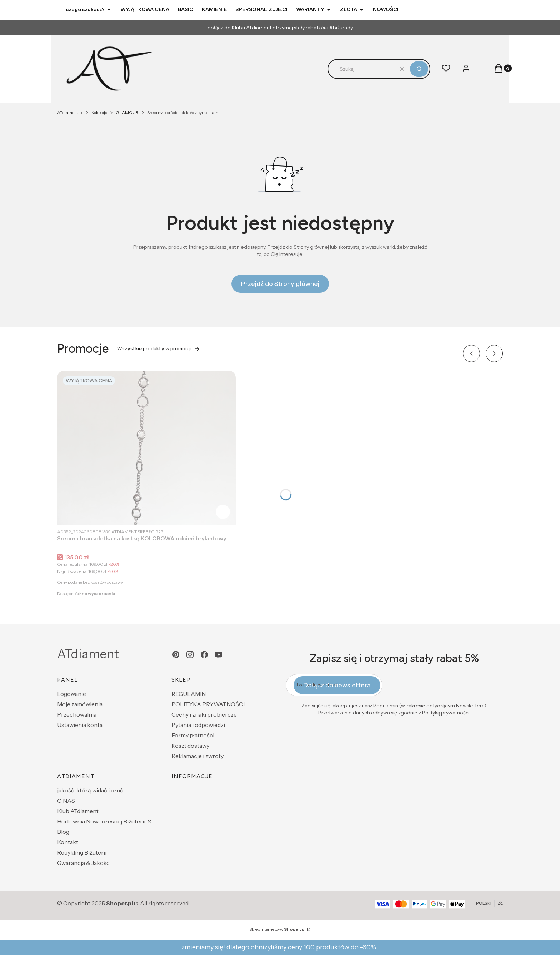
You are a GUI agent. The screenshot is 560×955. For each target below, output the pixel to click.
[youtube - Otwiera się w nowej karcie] (219, 655)
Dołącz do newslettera (337, 685)
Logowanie (72, 694)
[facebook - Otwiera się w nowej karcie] (204, 655)
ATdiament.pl (70, 112)
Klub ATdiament (78, 811)
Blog (63, 832)
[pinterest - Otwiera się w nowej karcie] (176, 655)
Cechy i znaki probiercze (204, 714)
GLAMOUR (127, 112)
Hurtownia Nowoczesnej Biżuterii (102, 821)
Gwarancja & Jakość (83, 863)
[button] (419, 69)
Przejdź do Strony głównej (280, 284)
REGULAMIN (189, 694)
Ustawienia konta (80, 725)
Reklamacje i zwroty (197, 756)
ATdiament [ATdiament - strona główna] (88, 654)
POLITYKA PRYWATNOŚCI (208, 704)
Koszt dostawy (190, 746)
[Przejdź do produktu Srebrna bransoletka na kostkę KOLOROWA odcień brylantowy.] (146, 448)
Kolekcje (99, 112)
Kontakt (68, 842)
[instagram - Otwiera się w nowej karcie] (190, 655)
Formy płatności (193, 735)
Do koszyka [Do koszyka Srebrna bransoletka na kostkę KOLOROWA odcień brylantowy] (223, 512)
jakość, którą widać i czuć (90, 790)
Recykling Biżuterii (82, 852)
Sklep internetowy (277, 929)
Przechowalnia (77, 714)
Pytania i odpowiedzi (198, 725)
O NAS (66, 801)
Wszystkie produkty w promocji (159, 349)
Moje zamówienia (80, 704)
